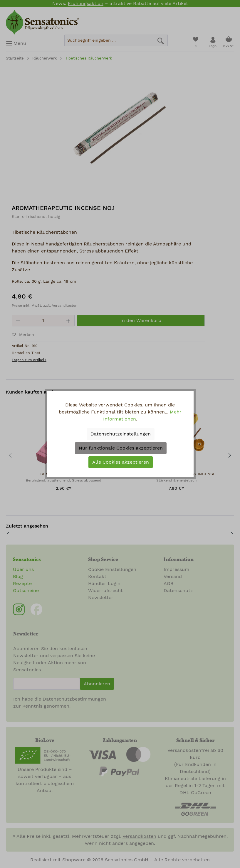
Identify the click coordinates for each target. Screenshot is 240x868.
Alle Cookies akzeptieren (121, 462)
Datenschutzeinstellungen (121, 434)
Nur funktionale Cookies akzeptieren (121, 448)
